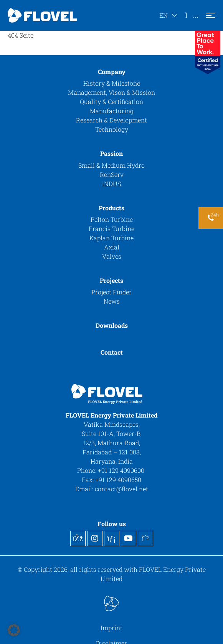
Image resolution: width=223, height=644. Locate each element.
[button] (14, 630)
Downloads (112, 325)
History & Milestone (112, 83)
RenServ (112, 174)
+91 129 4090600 (122, 470)
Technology (112, 129)
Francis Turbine (111, 229)
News (112, 301)
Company (112, 72)
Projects (111, 280)
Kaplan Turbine (111, 238)
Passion (111, 153)
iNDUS (111, 184)
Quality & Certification (111, 102)
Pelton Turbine (112, 219)
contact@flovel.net (121, 489)
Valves (112, 256)
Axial (112, 247)
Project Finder (111, 292)
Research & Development (111, 120)
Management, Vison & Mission (111, 92)
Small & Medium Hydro (111, 165)
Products (111, 208)
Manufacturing (112, 111)
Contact (112, 352)
